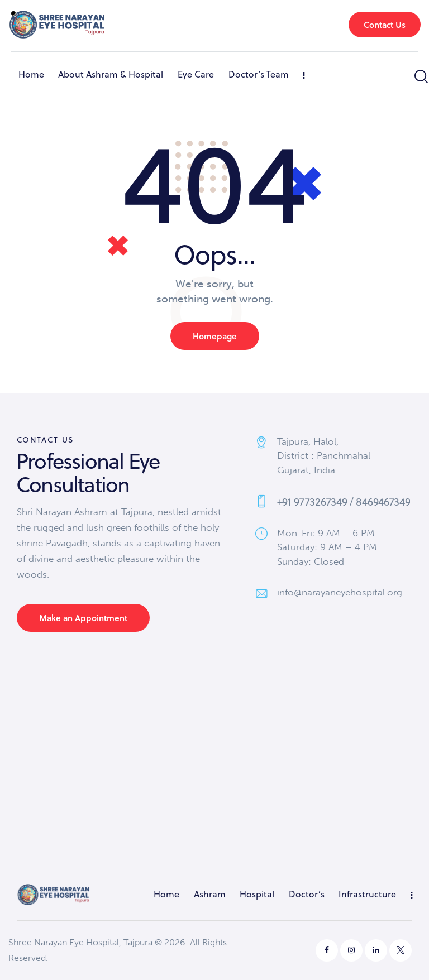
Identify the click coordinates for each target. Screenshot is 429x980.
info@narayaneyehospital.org (340, 592)
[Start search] (420, 77)
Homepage (215, 336)
